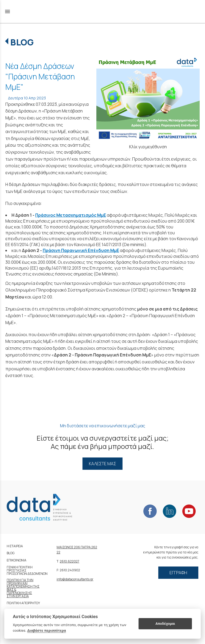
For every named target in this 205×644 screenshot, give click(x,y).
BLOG (22, 42)
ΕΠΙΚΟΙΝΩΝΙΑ (17, 560)
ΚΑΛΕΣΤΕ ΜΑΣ (102, 464)
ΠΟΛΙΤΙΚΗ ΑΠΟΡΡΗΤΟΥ (23, 603)
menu (7, 11)
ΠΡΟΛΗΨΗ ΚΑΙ (17, 583)
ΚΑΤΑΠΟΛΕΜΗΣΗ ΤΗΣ (23, 586)
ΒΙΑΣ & (11, 590)
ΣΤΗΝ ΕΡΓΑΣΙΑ (18, 596)
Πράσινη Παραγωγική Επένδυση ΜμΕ (81, 250)
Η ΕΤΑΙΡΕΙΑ (15, 546)
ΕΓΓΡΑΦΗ (178, 573)
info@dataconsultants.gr (75, 579)
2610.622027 (70, 561)
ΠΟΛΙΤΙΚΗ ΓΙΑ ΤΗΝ (20, 580)
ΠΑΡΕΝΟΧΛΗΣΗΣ (19, 593)
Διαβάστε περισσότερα (47, 630)
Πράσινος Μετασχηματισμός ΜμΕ (71, 215)
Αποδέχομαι (165, 624)
